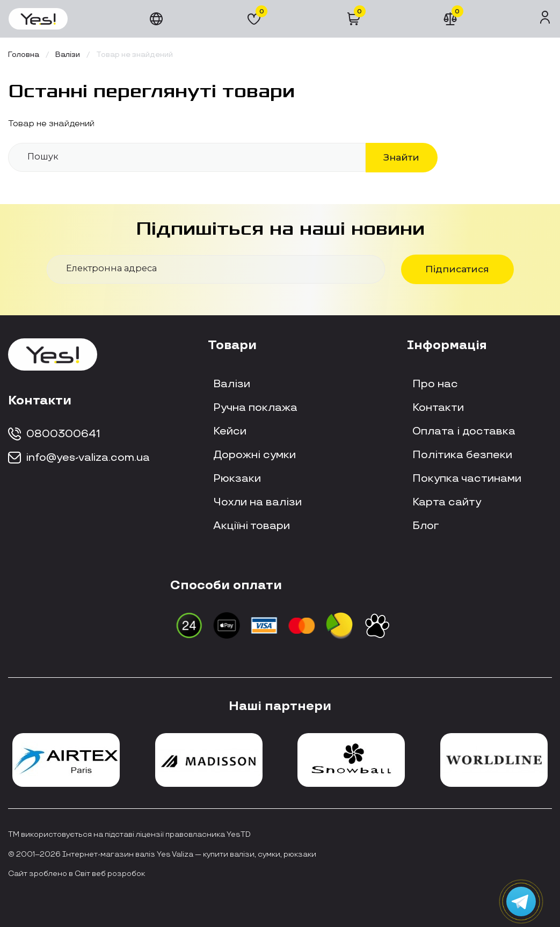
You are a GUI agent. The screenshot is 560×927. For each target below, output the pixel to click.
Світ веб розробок (110, 874)
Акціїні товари (252, 526)
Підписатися (457, 269)
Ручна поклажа (255, 408)
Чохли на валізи (257, 502)
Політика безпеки (462, 455)
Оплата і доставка (464, 431)
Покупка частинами (467, 479)
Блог (426, 526)
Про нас (435, 384)
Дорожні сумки (254, 455)
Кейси (230, 431)
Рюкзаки (237, 479)
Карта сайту (447, 502)
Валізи (232, 384)
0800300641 (54, 434)
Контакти (438, 408)
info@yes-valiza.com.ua (79, 458)
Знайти (401, 157)
